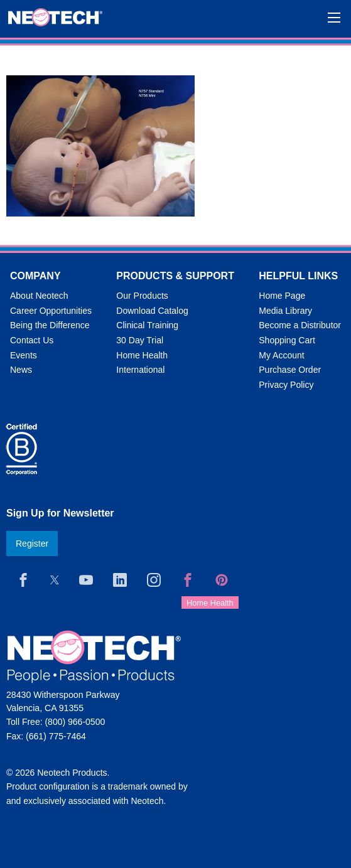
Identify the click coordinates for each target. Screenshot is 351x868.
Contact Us (32, 340)
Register (32, 544)
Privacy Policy (286, 385)
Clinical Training (147, 325)
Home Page (282, 296)
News (21, 370)
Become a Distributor (300, 325)
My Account (281, 355)
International (140, 370)
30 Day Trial (140, 340)
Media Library (285, 311)
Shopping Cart (287, 340)
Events (24, 355)
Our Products (142, 296)
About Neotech (39, 296)
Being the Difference (50, 325)
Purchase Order (290, 370)
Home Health (142, 355)
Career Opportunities (51, 311)
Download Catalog (152, 311)
